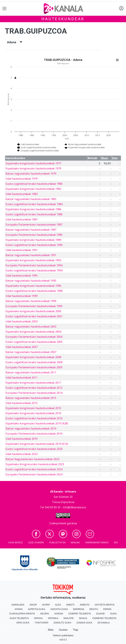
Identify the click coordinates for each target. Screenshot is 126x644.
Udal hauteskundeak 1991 (22, 250)
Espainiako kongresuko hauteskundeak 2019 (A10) (37, 444)
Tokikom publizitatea (63, 635)
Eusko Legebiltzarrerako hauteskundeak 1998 (34, 291)
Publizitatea (57, 542)
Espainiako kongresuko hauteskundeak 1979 (33, 168)
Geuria (45, 614)
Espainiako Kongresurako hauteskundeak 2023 (35, 464)
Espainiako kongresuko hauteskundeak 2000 (33, 311)
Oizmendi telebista (104, 618)
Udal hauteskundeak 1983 (22, 194)
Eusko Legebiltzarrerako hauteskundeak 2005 (34, 342)
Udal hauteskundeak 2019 (22, 439)
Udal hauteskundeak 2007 (22, 347)
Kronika (53, 618)
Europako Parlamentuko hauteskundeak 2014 (34, 393)
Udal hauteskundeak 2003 (22, 321)
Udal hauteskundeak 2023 (22, 454)
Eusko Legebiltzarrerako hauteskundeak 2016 (34, 418)
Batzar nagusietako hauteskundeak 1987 (31, 230)
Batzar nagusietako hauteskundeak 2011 (31, 372)
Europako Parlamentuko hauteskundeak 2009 (34, 367)
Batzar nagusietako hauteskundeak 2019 (31, 429)
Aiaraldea (18, 605)
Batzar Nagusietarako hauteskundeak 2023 (32, 459)
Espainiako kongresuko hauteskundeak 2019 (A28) (37, 423)
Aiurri (46, 605)
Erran (107, 609)
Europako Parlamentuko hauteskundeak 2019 (34, 434)
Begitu (94, 609)
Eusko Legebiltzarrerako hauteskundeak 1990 (34, 245)
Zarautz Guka (62, 623)
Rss (116, 542)
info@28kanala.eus (74, 507)
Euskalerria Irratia (22, 614)
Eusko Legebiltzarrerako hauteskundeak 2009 (34, 362)
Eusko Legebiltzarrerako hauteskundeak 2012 (34, 388)
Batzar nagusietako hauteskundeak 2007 (31, 352)
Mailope (69, 618)
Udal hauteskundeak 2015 (22, 403)
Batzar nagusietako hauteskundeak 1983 (31, 199)
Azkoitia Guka (59, 609)
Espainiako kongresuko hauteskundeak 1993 (33, 260)
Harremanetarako (97, 542)
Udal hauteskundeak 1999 (22, 296)
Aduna (15, 42)
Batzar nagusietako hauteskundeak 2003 (31, 327)
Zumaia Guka (84, 623)
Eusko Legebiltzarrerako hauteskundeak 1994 (34, 270)
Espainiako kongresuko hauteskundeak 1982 (33, 189)
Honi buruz (16, 542)
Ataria (19, 609)
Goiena (59, 614)
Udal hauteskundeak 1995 (22, 276)
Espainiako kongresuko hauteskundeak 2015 (33, 408)
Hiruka (38, 618)
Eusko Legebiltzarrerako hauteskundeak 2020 (34, 449)
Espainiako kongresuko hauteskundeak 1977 (33, 163)
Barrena (79, 609)
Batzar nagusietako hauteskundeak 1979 (31, 174)
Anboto (85, 605)
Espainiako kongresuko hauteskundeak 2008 (33, 357)
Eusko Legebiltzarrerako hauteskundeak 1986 (34, 214)
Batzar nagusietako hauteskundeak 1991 (31, 255)
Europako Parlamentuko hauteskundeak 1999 (34, 306)
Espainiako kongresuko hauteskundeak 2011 (33, 383)
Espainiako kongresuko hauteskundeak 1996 (33, 286)
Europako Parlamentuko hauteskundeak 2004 (34, 337)
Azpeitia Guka (37, 609)
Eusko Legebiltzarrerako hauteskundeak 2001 (34, 316)
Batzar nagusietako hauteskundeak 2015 (31, 398)
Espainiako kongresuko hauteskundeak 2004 (33, 332)
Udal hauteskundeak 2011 (22, 378)
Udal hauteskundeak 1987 (22, 219)
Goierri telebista (80, 614)
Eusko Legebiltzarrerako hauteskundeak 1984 (34, 204)
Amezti (70, 605)
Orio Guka (23, 623)
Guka (113, 614)
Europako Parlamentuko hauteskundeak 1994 (34, 265)
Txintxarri (41, 623)
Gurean (63, 630)
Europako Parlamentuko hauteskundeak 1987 (34, 225)
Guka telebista (19, 618)
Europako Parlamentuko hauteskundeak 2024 (34, 474)
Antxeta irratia (105, 605)
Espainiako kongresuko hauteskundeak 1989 (33, 240)
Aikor (33, 605)
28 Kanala (104, 623)
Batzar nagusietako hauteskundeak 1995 (31, 281)
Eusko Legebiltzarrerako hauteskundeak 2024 (34, 469)
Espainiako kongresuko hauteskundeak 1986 (33, 209)
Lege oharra (36, 542)
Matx (51, 630)
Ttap (75, 630)
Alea (58, 605)
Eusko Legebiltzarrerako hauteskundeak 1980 (34, 184)
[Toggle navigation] (5, 9)
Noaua (83, 618)
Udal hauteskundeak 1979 (22, 179)
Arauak (75, 542)
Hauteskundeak (63, 19)
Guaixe (100, 614)
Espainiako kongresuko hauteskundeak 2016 (33, 413)
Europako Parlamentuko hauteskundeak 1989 (34, 235)
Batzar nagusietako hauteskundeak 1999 (31, 301)
